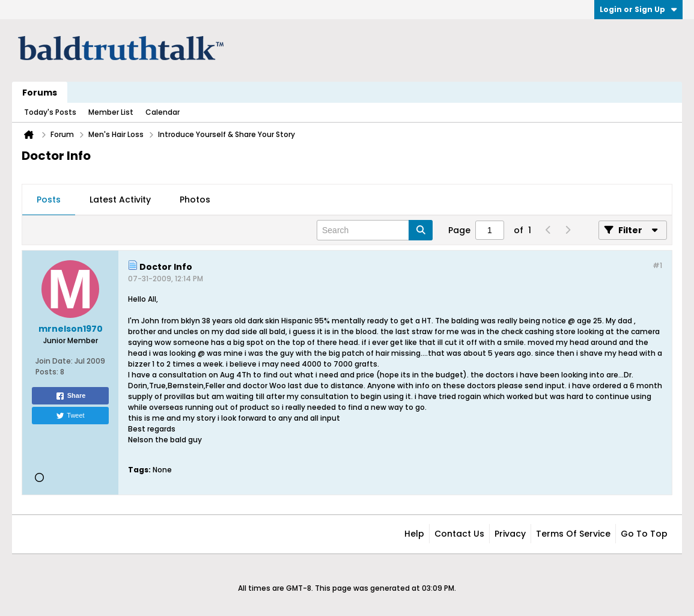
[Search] (375, 230)
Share (71, 396)
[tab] (49, 200)
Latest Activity (120, 200)
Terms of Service (573, 534)
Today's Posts (50, 112)
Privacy (510, 534)
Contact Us (459, 534)
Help (414, 534)
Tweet (70, 416)
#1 (657, 265)
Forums (40, 93)
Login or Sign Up (638, 9)
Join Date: (54, 361)
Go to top (644, 534)
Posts (49, 200)
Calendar (163, 112)
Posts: (47, 372)
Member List (111, 112)
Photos (195, 200)
